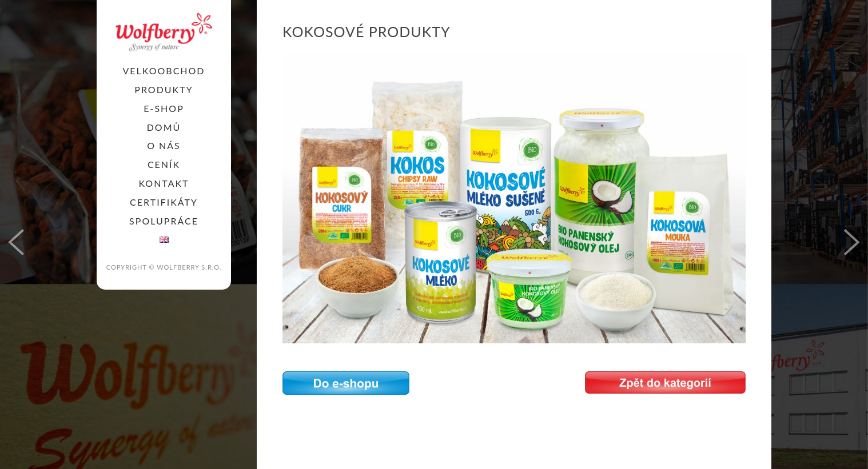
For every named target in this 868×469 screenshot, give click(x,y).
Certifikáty (164, 202)
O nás (164, 145)
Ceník (164, 164)
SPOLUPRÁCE (164, 221)
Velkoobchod (164, 71)
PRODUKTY (164, 89)
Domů (164, 127)
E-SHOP (164, 108)
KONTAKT (164, 183)
